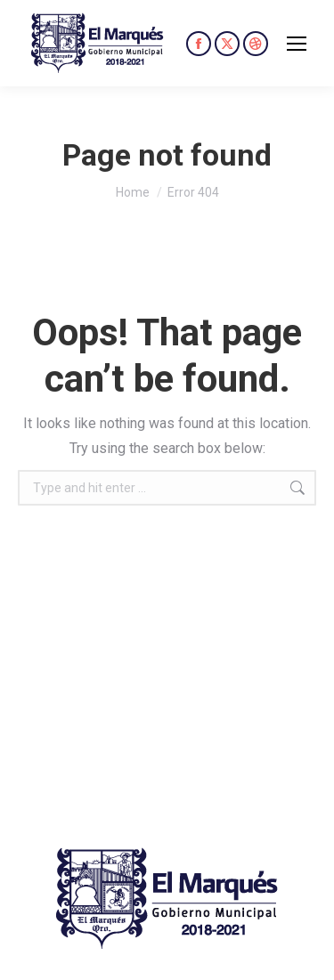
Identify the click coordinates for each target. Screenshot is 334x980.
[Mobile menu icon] (297, 44)
